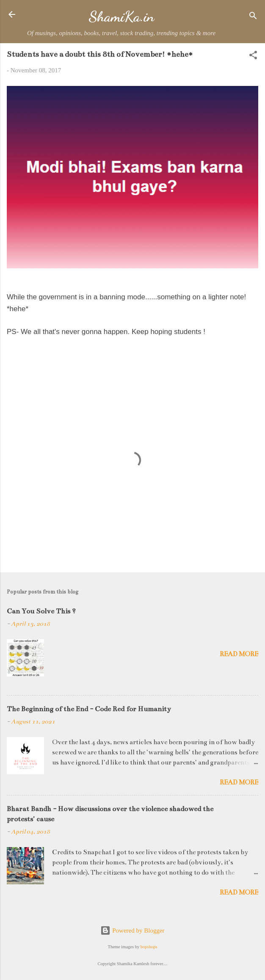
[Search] (253, 17)
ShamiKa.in (121, 17)
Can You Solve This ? (41, 611)
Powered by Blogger (132, 930)
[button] (253, 57)
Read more (239, 654)
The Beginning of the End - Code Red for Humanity (89, 709)
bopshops (149, 947)
